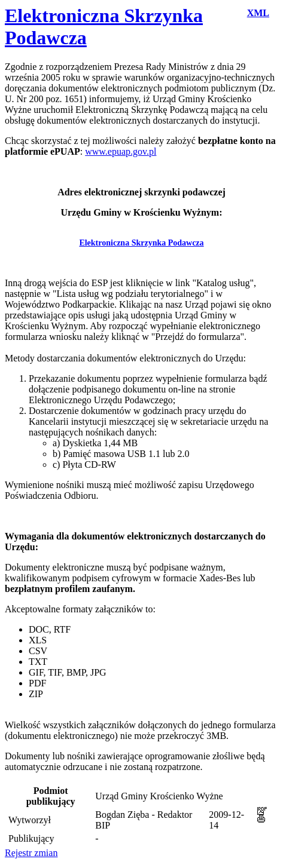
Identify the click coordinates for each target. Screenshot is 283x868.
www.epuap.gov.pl (121, 151)
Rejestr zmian (31, 853)
